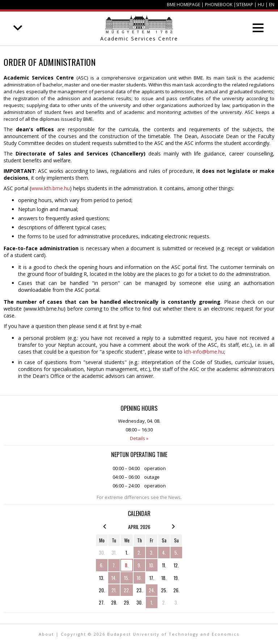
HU (261, 5)
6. (102, 565)
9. (139, 565)
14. (114, 578)
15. (127, 578)
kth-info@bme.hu (204, 352)
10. (152, 565)
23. (140, 590)
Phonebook (219, 5)
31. (114, 553)
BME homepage (184, 5)
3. (152, 553)
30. (102, 553)
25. (164, 590)
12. (176, 565)
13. (102, 578)
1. (127, 553)
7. (114, 565)
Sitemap (245, 5)
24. (152, 590)
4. (164, 553)
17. (152, 578)
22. (127, 590)
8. (127, 565)
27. (102, 602)
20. (102, 590)
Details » (139, 438)
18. (164, 578)
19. (176, 578)
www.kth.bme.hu (50, 188)
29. (127, 602)
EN (272, 5)
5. (176, 553)
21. (114, 590)
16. (139, 578)
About (46, 634)
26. (176, 590)
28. (114, 602)
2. (139, 553)
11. (164, 565)
